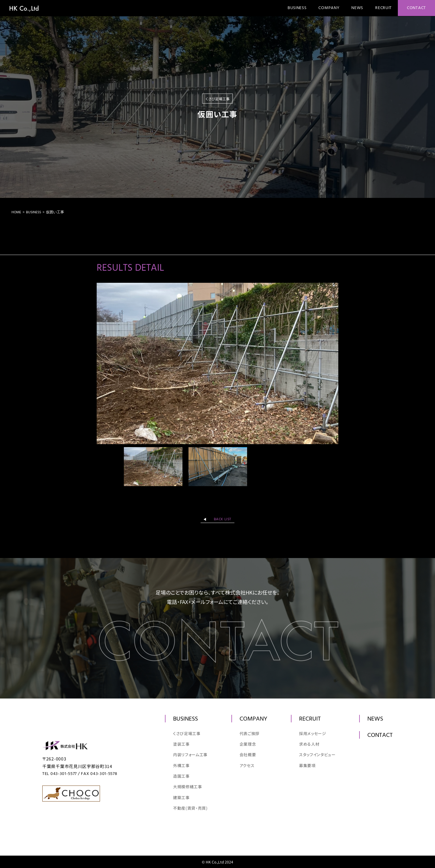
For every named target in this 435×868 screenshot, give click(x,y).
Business (297, 8)
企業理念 (248, 744)
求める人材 (309, 744)
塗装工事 (181, 744)
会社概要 (248, 755)
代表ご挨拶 (250, 733)
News (357, 8)
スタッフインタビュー (317, 755)
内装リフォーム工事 (190, 755)
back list (223, 519)
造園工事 (181, 776)
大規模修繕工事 (188, 787)
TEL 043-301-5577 (60, 774)
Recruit (383, 8)
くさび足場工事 (187, 733)
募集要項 (307, 765)
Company (329, 8)
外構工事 (181, 765)
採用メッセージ (313, 733)
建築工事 (181, 797)
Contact (416, 8)
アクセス (247, 765)
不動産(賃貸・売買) (190, 808)
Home (16, 212)
